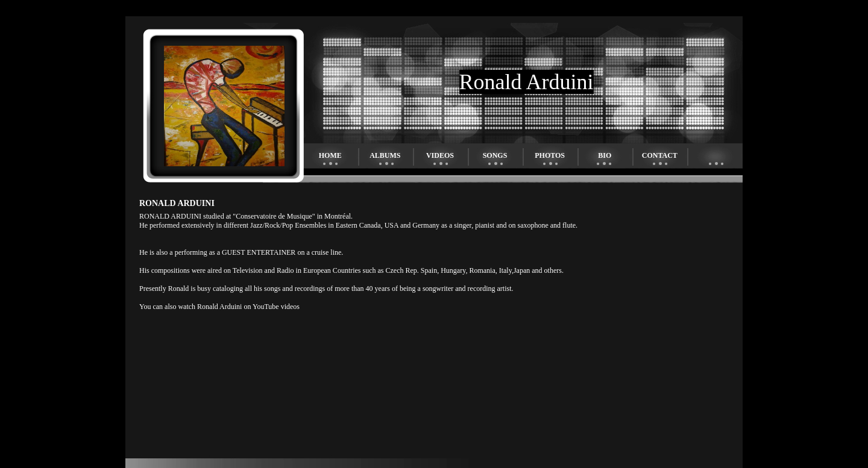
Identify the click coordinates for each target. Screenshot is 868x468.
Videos (440, 155)
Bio (605, 155)
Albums (385, 155)
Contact (660, 155)
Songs (495, 155)
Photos (550, 155)
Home (330, 155)
